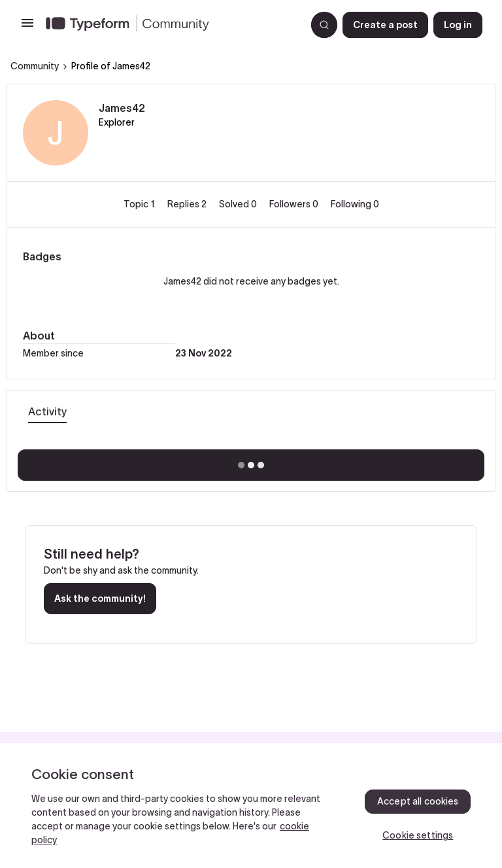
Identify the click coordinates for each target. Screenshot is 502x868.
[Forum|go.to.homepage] (171, 25)
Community (35, 66)
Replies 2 (188, 204)
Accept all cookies (418, 801)
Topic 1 (140, 204)
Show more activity (251, 461)
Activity (47, 411)
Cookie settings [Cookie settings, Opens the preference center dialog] (418, 835)
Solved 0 (239, 204)
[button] (27, 27)
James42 (122, 108)
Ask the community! (100, 599)
